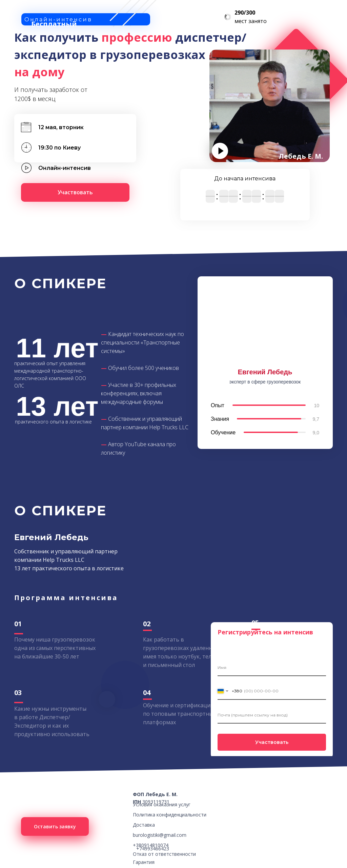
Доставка (144, 825)
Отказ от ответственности (164, 854)
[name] (272, 668)
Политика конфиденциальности (170, 815)
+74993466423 (153, 849)
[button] (75, 192)
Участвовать (272, 742)
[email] (272, 715)
